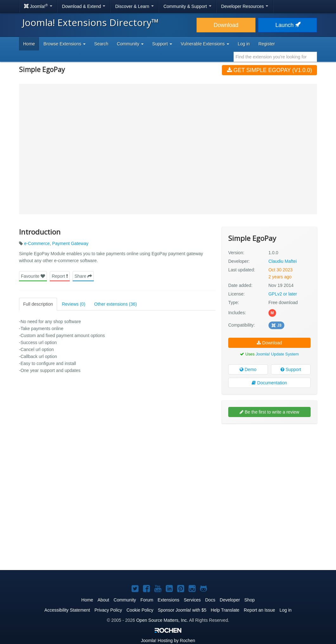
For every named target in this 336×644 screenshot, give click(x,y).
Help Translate (225, 610)
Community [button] (130, 44)
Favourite (33, 276)
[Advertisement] (269, 469)
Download (226, 25)
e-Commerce (37, 243)
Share (83, 276)
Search (101, 44)
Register (267, 44)
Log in (244, 44)
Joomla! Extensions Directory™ (90, 22)
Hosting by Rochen (168, 641)
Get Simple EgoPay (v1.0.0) (270, 70)
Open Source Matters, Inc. (162, 620)
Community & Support (187, 6)
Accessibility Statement (67, 610)
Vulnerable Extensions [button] (205, 44)
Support (291, 369)
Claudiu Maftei (283, 261)
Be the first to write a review (269, 412)
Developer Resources (245, 6)
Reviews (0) (74, 304)
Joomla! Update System (277, 354)
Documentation (269, 383)
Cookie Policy (140, 610)
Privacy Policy (108, 610)
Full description (38, 304)
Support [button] (162, 44)
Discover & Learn (134, 6)
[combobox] (275, 57)
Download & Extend (84, 6)
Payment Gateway (70, 243)
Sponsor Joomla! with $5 (182, 610)
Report (60, 276)
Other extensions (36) (116, 304)
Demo (248, 369)
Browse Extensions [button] (65, 44)
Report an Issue (259, 610)
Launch (288, 25)
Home (29, 44)
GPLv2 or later (283, 294)
